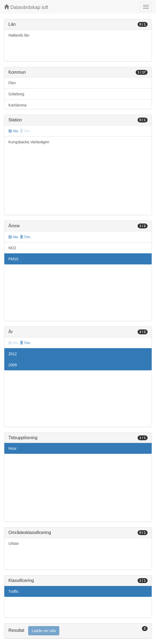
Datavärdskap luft (26, 7)
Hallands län (19, 35)
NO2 (12, 248)
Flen (12, 83)
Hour (12, 448)
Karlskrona (17, 105)
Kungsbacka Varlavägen (29, 142)
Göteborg (16, 94)
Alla (13, 131)
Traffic (14, 591)
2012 (13, 354)
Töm (25, 237)
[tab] (78, 631)
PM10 (13, 259)
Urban (14, 543)
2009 (13, 365)
